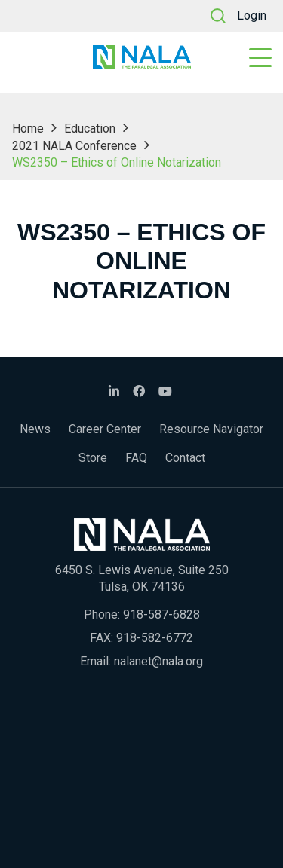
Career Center (105, 429)
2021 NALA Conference (74, 146)
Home (28, 128)
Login (252, 15)
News (35, 429)
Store (93, 458)
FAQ (136, 458)
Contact (185, 458)
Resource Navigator (211, 429)
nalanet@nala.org (158, 661)
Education (90, 128)
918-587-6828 (161, 614)
